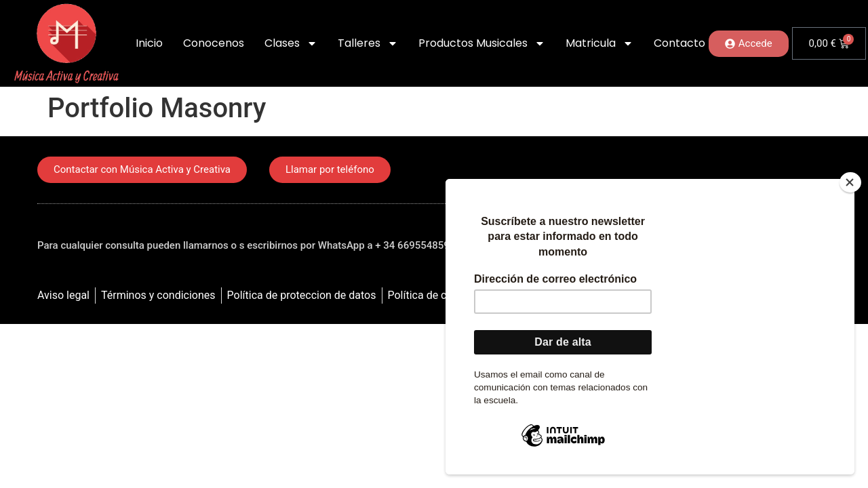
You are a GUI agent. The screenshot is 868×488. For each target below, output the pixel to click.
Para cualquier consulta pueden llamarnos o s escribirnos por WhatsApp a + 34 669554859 (243, 245)
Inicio (149, 43)
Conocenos (214, 43)
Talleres (368, 43)
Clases (291, 43)
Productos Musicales (482, 43)
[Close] (850, 182)
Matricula (599, 43)
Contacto (679, 43)
